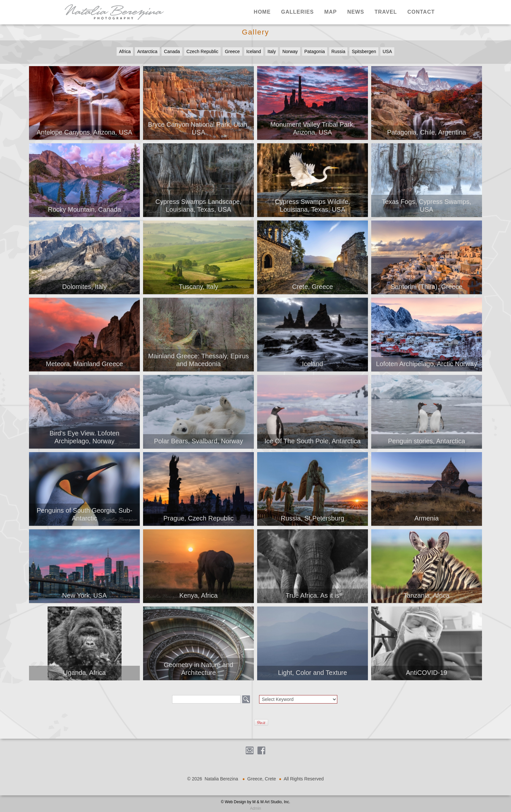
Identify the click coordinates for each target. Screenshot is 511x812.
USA (387, 51)
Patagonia (315, 51)
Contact (421, 12)
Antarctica (147, 51)
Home (262, 12)
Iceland (254, 51)
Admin (255, 808)
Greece (232, 51)
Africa (125, 51)
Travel (386, 12)
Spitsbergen (364, 51)
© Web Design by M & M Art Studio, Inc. (256, 802)
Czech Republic (202, 51)
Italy (272, 51)
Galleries (297, 12)
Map (331, 12)
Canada (172, 51)
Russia (338, 51)
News (356, 12)
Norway (290, 51)
